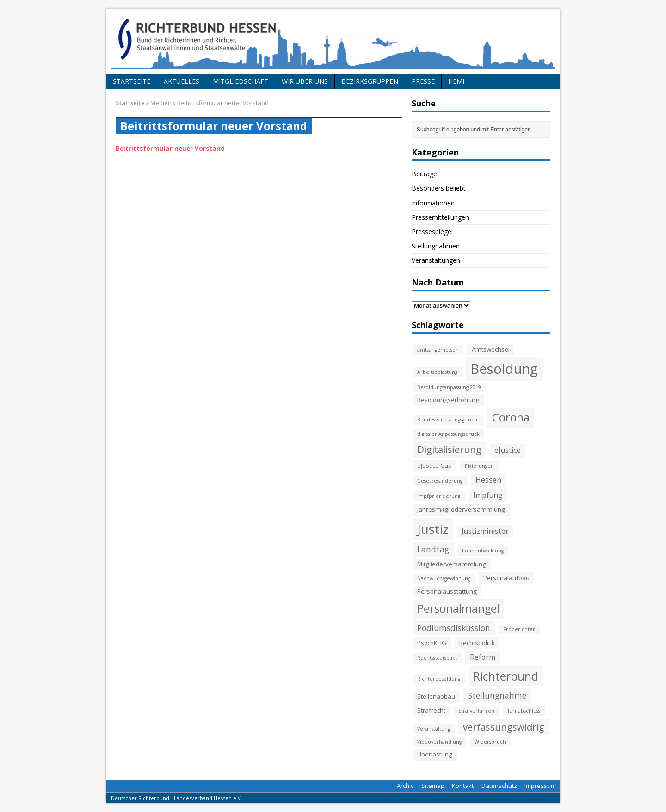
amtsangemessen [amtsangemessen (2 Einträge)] (438, 350)
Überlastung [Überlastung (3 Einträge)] (435, 754)
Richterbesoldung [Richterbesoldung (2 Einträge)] (439, 679)
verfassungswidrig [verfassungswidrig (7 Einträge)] (504, 727)
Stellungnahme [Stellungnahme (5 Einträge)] (497, 695)
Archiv (405, 786)
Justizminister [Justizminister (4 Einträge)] (485, 531)
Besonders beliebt (439, 188)
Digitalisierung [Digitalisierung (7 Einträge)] (449, 449)
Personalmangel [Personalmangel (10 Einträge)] (458, 608)
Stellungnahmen (436, 246)
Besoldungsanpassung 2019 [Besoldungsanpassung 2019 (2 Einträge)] (449, 387)
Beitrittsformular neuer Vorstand (170, 148)
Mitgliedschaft (240, 81)
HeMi (456, 81)
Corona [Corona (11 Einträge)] (511, 417)
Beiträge (424, 174)
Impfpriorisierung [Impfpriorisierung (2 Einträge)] (439, 496)
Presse (423, 81)
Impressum (540, 786)
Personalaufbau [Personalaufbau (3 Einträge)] (506, 578)
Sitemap (433, 786)
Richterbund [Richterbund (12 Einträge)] (506, 676)
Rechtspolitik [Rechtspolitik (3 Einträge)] (477, 643)
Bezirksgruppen (370, 81)
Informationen (433, 203)
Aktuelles (182, 81)
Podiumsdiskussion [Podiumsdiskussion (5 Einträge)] (454, 628)
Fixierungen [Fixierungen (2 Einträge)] (479, 466)
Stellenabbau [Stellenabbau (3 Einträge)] (436, 696)
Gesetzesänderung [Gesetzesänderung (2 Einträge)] (440, 481)
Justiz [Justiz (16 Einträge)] (433, 529)
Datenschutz (499, 786)
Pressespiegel (432, 232)
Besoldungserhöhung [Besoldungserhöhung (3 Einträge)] (448, 400)
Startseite (132, 81)
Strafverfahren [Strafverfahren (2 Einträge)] (476, 711)
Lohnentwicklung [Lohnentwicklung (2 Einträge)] (483, 551)
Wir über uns (305, 81)
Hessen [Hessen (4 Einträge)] (488, 480)
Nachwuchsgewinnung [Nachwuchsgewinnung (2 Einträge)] (444, 578)
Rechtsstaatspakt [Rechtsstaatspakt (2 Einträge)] (437, 658)
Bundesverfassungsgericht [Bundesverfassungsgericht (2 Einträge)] (448, 420)
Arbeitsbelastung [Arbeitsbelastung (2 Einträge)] (437, 372)
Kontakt (463, 786)
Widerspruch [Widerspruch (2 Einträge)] (490, 742)
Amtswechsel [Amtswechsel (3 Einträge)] (491, 349)
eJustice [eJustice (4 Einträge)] (508, 450)
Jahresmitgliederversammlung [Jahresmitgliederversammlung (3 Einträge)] (461, 509)
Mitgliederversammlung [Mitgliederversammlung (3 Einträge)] (452, 564)
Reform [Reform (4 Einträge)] (483, 657)
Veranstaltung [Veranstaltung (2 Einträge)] (434, 729)
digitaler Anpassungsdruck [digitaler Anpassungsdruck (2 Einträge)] (448, 434)
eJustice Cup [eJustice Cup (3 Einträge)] (435, 465)
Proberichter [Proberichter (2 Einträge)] (519, 629)
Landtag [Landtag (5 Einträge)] (433, 549)
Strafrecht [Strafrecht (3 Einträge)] (431, 710)
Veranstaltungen (436, 260)
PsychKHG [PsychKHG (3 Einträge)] (432, 643)
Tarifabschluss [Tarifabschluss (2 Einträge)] (524, 711)
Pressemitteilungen (440, 217)
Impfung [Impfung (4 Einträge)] (488, 495)
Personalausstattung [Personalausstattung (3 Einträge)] (447, 591)
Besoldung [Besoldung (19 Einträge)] (504, 369)
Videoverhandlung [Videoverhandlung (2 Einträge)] (439, 742)
